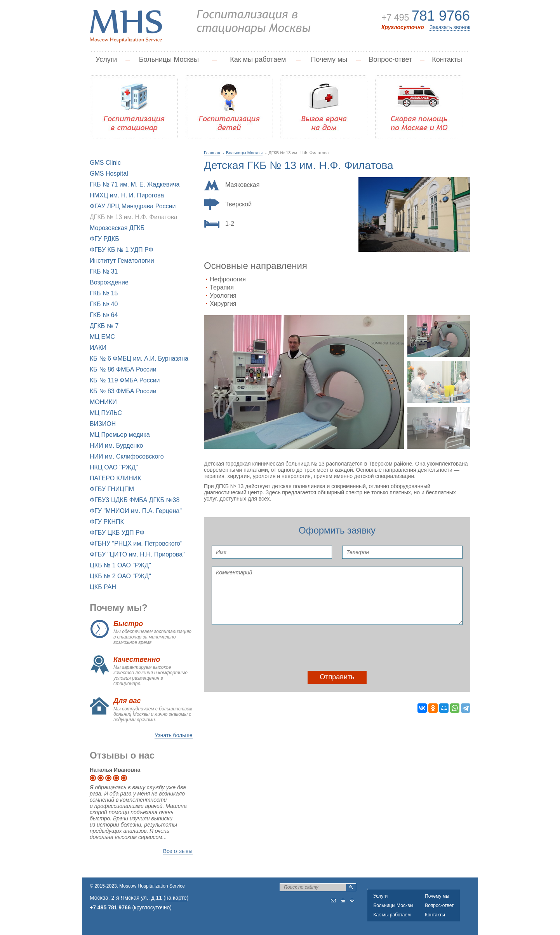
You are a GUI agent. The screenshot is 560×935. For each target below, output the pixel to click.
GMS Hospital (109, 174)
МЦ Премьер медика (120, 435)
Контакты (447, 59)
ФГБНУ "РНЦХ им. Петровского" (136, 543)
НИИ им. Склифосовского (127, 456)
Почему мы (329, 59)
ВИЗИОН (103, 424)
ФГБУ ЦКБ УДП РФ (117, 533)
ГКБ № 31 (104, 271)
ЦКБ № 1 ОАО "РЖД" (120, 565)
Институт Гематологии (122, 261)
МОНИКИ (103, 402)
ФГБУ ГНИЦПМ (112, 489)
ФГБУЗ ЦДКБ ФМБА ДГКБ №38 (135, 500)
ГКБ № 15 (104, 293)
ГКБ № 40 (104, 304)
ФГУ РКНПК (107, 522)
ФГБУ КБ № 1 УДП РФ (122, 250)
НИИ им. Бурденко (116, 446)
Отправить (337, 677)
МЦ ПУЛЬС (106, 413)
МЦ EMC (102, 337)
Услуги (106, 59)
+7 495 (424, 17)
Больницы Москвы (169, 59)
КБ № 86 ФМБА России (123, 369)
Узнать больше (173, 735)
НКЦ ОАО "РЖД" (114, 467)
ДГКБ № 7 (104, 326)
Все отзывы (178, 851)
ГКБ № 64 (104, 315)
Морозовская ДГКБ (117, 228)
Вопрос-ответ (391, 59)
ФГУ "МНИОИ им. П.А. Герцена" (136, 511)
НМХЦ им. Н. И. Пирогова (127, 195)
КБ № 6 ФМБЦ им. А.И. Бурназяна (139, 358)
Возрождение (109, 282)
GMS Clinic (105, 163)
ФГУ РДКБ (104, 239)
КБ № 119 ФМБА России (125, 380)
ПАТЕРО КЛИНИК (115, 478)
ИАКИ (98, 348)
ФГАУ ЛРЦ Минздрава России (133, 206)
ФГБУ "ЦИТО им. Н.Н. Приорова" (137, 554)
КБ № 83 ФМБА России (123, 391)
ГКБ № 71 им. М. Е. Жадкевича (135, 184)
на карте (176, 898)
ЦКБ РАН (103, 587)
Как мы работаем (258, 59)
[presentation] (271, 648)
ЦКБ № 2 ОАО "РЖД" (120, 576)
